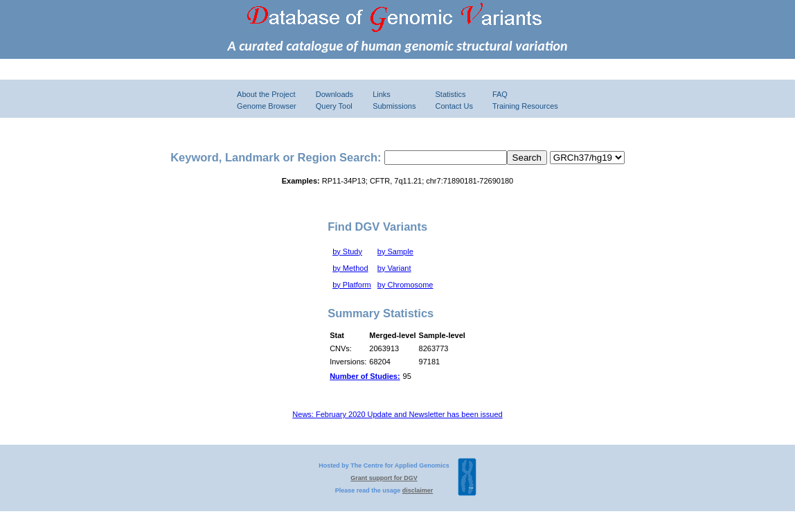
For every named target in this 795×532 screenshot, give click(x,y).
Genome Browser (267, 106)
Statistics (450, 94)
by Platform (352, 285)
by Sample (395, 251)
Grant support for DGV (384, 478)
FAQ (500, 94)
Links (382, 94)
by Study (347, 251)
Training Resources (525, 106)
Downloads (334, 94)
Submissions (394, 106)
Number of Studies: (365, 376)
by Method (350, 268)
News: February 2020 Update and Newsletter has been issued (397, 414)
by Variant (394, 268)
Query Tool (334, 106)
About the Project (266, 94)
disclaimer (418, 490)
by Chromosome (405, 285)
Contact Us (454, 106)
